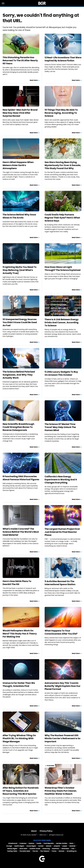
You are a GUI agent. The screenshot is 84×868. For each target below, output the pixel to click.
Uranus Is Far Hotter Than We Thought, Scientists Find (19, 684)
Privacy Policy (46, 831)
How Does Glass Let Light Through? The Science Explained (63, 269)
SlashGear (65, 849)
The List (35, 851)
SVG (73, 849)
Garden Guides (62, 843)
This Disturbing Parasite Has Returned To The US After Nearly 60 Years (20, 60)
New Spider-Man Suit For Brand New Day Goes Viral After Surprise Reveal (20, 113)
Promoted (51, 766)
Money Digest (12, 849)
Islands (49, 846)
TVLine (54, 851)
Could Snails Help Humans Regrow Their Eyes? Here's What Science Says (62, 218)
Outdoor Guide (35, 849)
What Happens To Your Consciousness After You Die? (61, 632)
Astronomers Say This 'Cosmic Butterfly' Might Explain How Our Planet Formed (63, 686)
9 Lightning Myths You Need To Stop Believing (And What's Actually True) (20, 270)
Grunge (9, 846)
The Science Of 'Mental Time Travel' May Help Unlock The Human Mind (60, 427)
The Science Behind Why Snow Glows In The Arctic (19, 216)
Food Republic (49, 843)
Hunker (41, 846)
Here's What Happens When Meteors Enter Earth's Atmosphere (18, 165)
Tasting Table (12, 851)
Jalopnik (57, 846)
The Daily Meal (25, 851)
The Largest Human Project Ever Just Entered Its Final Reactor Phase (62, 532)
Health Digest (19, 846)
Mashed (72, 846)
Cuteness (23, 843)
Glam (71, 843)
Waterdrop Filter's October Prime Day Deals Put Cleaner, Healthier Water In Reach (61, 791)
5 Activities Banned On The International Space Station (60, 583)
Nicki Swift (23, 849)
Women (62, 851)
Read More (34, 80)
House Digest (31, 846)
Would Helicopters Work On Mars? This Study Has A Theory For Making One (20, 634)
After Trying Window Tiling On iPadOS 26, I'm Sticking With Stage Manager (19, 738)
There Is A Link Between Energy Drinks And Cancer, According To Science (62, 322)
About (34, 831)
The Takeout (45, 851)
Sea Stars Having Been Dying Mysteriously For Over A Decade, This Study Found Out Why (63, 165)
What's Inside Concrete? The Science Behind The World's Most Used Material (21, 532)
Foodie (39, 843)
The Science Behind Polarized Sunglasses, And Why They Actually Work (19, 375)
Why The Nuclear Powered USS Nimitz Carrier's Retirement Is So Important (63, 738)
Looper (65, 846)
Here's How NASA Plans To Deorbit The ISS (17, 583)
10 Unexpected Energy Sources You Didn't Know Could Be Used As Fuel (20, 322)
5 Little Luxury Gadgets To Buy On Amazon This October (61, 373)
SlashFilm (56, 849)
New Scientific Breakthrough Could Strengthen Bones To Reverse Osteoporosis (18, 427)
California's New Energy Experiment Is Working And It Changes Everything (61, 480)
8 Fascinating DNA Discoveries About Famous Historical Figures (21, 478)
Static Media (31, 835)
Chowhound (13, 843)
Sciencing (46, 849)
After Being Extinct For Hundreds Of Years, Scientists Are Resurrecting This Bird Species (21, 791)
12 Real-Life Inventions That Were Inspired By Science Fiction (63, 59)
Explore (31, 843)
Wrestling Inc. (72, 851)
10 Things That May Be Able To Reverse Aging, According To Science (61, 113)
